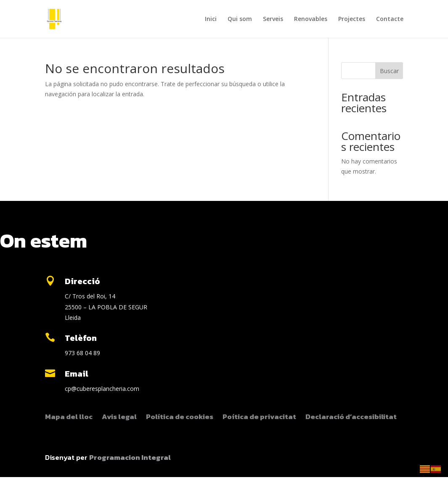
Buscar (389, 71)
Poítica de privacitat (259, 418)
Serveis (273, 19)
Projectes (352, 19)
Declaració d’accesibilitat (351, 418)
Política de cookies (180, 418)
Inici (211, 19)
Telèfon (81, 338)
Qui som (240, 19)
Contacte (390, 19)
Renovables (311, 19)
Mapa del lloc (69, 418)
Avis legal (119, 418)
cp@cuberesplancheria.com (102, 389)
